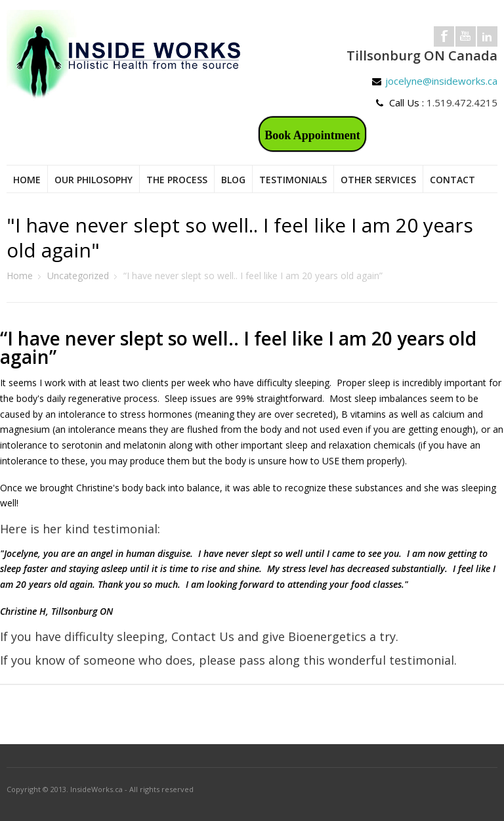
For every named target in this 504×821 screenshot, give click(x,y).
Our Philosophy (94, 180)
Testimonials (293, 180)
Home (27, 180)
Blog (233, 180)
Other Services (378, 180)
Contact (452, 180)
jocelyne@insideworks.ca (441, 81)
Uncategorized (78, 276)
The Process (177, 180)
